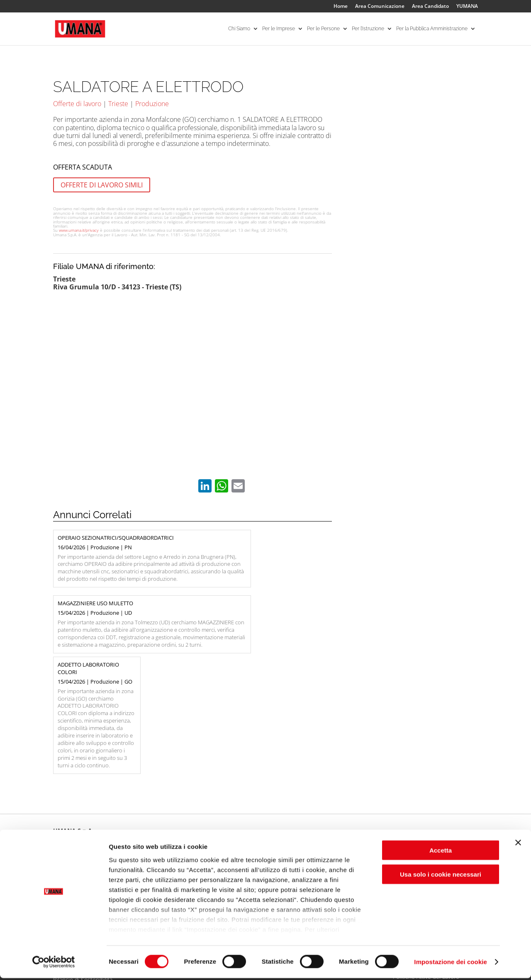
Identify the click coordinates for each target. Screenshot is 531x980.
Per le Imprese (279, 29)
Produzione (152, 104)
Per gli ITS (320, 830)
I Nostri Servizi (157, 830)
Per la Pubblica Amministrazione (432, 29)
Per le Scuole (325, 820)
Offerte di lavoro (77, 104)
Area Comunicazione (380, 7)
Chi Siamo (239, 29)
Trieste (118, 104)
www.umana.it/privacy (79, 230)
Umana (62, 820)
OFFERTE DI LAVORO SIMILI (102, 185)
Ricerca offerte (242, 820)
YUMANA (467, 7)
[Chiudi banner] (518, 844)
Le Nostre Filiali (73, 830)
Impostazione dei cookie (451, 964)
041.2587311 (81, 749)
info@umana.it (122, 749)
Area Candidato (430, 7)
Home (341, 7)
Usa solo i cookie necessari (441, 876)
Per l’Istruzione (368, 29)
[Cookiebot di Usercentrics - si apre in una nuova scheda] (54, 964)
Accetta (441, 852)
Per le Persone (323, 29)
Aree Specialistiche (163, 820)
